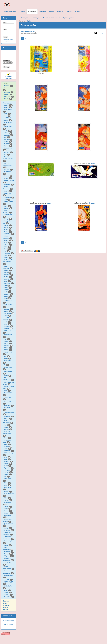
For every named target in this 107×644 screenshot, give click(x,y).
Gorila (8, 273)
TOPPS (8, 472)
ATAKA (8, 142)
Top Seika (9, 468)
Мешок (5, 607)
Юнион (8, 592)
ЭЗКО (7, 590)
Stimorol (8, 461)
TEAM (7, 466)
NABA (8, 358)
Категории (24, 18)
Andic (8, 131)
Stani (7, 459)
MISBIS (8, 348)
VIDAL (8, 500)
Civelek (8, 208)
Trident (8, 474)
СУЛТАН (8, 580)
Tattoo (8, 464)
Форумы (6, 601)
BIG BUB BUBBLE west (8, 165)
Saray (7, 438)
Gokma (8, 270)
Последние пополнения (51, 18)
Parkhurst (9, 406)
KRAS (7, 315)
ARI (7, 137)
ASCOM (8, 139)
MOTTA (8, 350)
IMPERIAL (9, 283)
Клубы (5, 609)
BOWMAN (9, 185)
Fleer (8, 255)
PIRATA (8, 419)
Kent (7, 298)
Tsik (7, 476)
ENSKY (8, 245)
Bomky (8, 178)
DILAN (8, 230)
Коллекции (7, 103)
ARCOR (8, 135)
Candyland (9, 197)
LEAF (8, 322)
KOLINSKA (9, 313)
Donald (8, 232)
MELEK (8, 343)
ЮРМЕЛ (8, 595)
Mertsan (8, 346)
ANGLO (8, 133)
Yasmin (8, 507)
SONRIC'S (9, 451)
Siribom (8, 447)
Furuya (8, 258)
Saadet (8, 427)
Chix (7, 200)
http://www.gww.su (9, 621)
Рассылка (9, 97)
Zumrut (8, 511)
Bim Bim (8, 170)
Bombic (8, 176)
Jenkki (8, 288)
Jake (7, 285)
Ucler (7, 483)
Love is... (8, 326)
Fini (7, 251)
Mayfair (8, 341)
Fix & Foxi (9, 253)
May (7, 339)
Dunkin (8, 240)
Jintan (8, 290)
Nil (6, 365)
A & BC (8, 105)
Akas (7, 116)
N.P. (7, 356)
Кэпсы (8, 545)
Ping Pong (9, 416)
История (8, 86)
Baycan (8, 146)
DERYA (8, 227)
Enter (7, 247)
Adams (8, 107)
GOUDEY (8, 275)
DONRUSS (9, 234)
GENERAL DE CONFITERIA (8, 262)
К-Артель (9, 530)
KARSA (8, 296)
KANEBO (8, 294)
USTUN (8, 492)
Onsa (7, 391)
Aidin (7, 114)
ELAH (7, 242)
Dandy (8, 219)
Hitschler (8, 279)
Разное (8, 99)
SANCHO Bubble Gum (7, 434)
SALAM (8, 429)
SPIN (7, 457)
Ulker (7, 485)
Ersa (7, 249)
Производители (69, 18)
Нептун (8, 554)
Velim (7, 498)
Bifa (7, 154)
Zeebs (7, 509)
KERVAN (8, 309)
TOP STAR (9, 470)
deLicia (8, 225)
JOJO (7, 292)
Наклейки (8, 92)
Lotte (8, 324)
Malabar (8, 328)
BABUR (8, 144)
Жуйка (8, 528)
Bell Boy (8, 152)
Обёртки (8, 94)
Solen (7, 449)
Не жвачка (9, 597)
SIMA (7, 444)
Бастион (8, 513)
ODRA (8, 376)
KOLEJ (8, 311)
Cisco (7, 206)
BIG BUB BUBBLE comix (8, 159)
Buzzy (8, 191)
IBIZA (7, 281)
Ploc (7, 425)
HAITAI (8, 277)
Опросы (6, 605)
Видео (5, 603)
